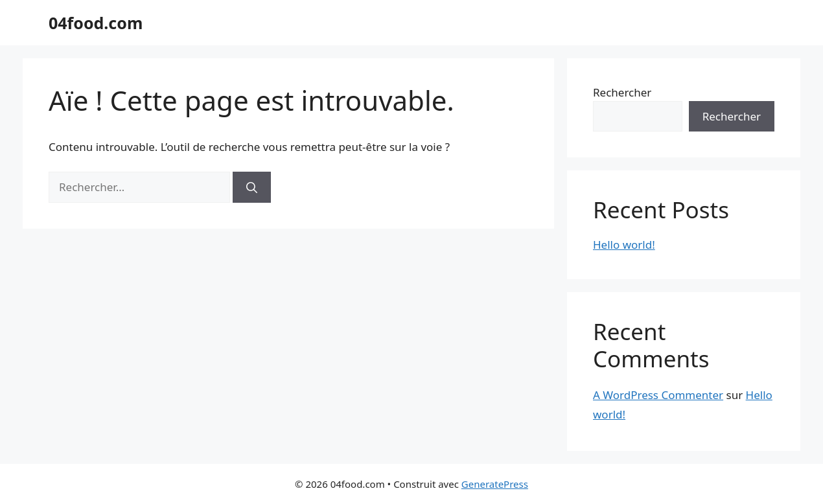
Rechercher (622, 92)
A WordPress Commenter (658, 395)
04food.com (96, 23)
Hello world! (624, 245)
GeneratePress (495, 484)
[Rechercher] (252, 187)
